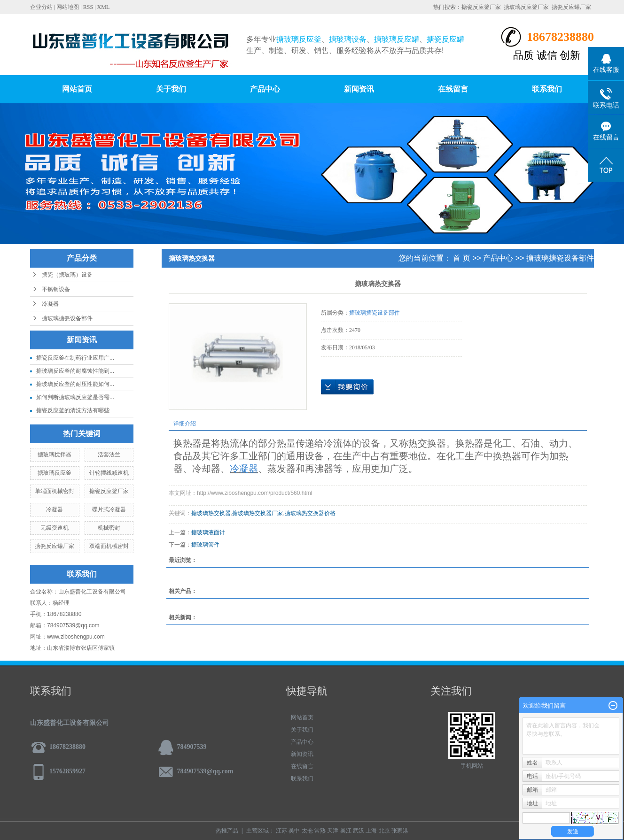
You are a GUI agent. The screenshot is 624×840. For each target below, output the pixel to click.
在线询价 (347, 387)
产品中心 (265, 89)
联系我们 (547, 89)
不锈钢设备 (56, 289)
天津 (333, 831)
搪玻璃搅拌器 (55, 455)
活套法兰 (109, 455)
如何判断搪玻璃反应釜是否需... (75, 397)
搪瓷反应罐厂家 (571, 7)
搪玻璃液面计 (208, 532)
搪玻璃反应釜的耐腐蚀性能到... (75, 371)
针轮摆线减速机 (109, 473)
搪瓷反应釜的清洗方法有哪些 (73, 410)
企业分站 (41, 7)
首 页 (461, 258)
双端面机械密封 (109, 546)
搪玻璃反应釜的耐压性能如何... (75, 384)
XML (104, 7)
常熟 (320, 831)
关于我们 (171, 89)
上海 (371, 831)
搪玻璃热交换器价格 (310, 513)
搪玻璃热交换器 (211, 513)
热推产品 (227, 831)
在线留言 (453, 89)
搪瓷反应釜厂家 (481, 7)
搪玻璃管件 (205, 545)
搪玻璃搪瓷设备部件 (67, 318)
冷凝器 (50, 304)
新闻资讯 (359, 89)
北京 (384, 831)
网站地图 (68, 7)
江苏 (281, 831)
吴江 (346, 831)
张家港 (400, 831)
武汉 (359, 831)
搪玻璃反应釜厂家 (526, 7)
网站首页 (77, 89)
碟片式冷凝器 (109, 509)
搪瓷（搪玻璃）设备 (67, 275)
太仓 (307, 831)
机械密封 (109, 528)
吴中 (294, 831)
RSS (88, 7)
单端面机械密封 (55, 491)
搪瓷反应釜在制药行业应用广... (75, 358)
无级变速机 (55, 528)
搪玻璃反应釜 (55, 473)
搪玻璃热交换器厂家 (257, 513)
